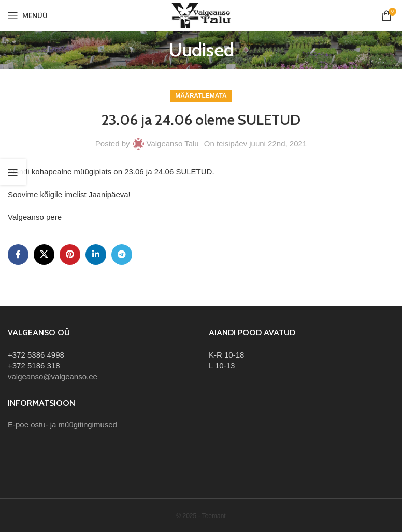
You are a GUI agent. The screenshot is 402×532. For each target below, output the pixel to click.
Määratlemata (201, 96)
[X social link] (44, 255)
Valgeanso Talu (173, 144)
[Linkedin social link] (96, 255)
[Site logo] (201, 15)
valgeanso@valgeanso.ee (53, 376)
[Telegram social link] (122, 255)
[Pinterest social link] (70, 255)
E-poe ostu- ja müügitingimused (62, 425)
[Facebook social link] (18, 255)
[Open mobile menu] (28, 16)
